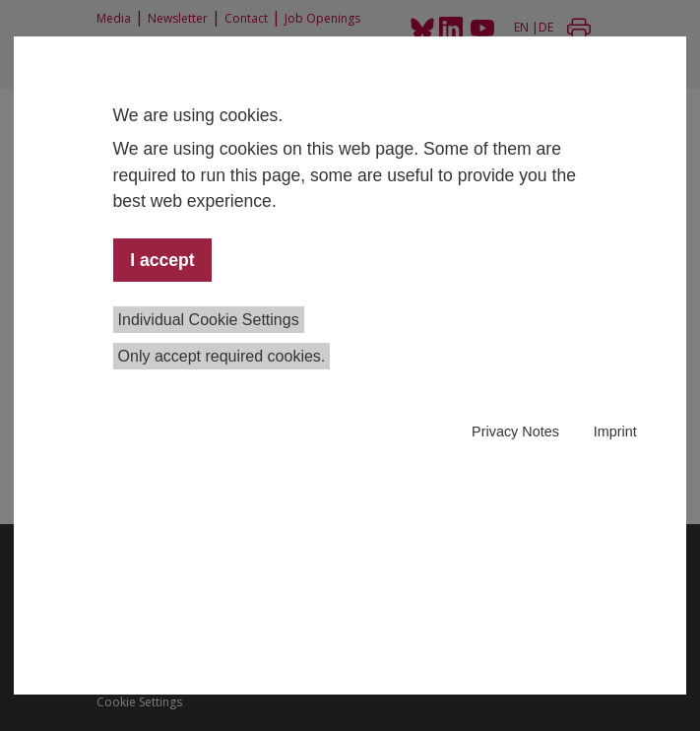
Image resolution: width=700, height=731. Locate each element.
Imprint (615, 432)
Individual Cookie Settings (209, 320)
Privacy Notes (515, 432)
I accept (162, 260)
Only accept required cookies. (222, 356)
